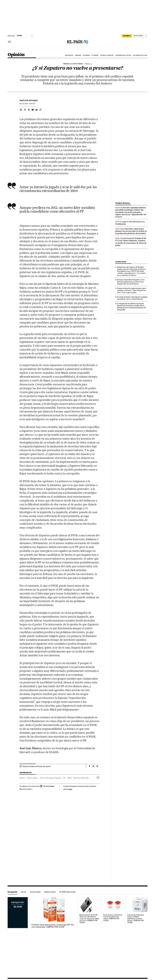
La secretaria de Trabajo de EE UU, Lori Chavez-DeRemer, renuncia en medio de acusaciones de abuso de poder (131, 242)
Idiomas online (50, 892)
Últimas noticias (123, 203)
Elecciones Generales (81, 778)
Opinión (16, 55)
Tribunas (78, 55)
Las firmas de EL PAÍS (140, 55)
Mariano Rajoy (32, 778)
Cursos (24, 892)
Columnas (86, 55)
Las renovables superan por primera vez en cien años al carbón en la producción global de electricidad (131, 231)
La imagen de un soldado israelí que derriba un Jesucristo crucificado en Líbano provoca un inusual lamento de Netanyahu (131, 307)
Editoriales (69, 55)
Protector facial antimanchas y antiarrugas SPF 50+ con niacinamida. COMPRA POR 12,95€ (53, 926)
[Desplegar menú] (10, 42)
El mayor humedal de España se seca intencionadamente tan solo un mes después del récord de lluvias (131, 282)
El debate (95, 55)
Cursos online (35, 892)
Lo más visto (121, 262)
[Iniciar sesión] (140, 36)
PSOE (69, 778)
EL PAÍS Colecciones (67, 892)
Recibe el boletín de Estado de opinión (37, 766)
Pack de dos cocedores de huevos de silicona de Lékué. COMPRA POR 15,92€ (113, 918)
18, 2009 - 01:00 (27, 104)
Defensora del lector (123, 55)
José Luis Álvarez (29, 100)
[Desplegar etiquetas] (98, 778)
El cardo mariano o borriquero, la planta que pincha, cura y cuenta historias (132, 298)
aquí (70, 789)
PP (64, 778)
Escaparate (12, 892)
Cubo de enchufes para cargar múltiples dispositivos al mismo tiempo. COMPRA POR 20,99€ (136, 919)
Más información (26, 789)
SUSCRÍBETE (127, 36)
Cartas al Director (107, 55)
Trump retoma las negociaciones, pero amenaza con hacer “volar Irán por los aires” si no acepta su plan (132, 290)
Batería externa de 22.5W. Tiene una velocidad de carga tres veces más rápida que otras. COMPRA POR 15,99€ (89, 919)
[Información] (91, 64)
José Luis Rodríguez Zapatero (50, 778)
